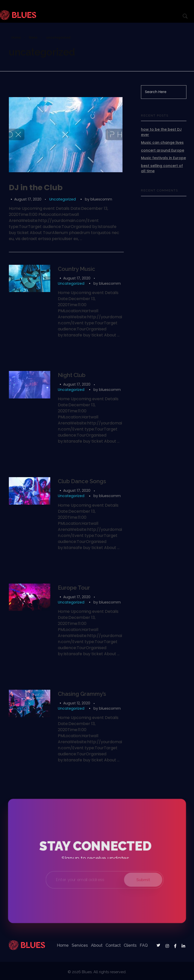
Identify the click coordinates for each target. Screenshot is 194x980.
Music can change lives (162, 142)
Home (16, 37)
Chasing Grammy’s (82, 694)
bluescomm (101, 199)
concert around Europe (163, 150)
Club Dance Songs (82, 481)
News (33, 37)
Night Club (72, 375)
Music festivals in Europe (163, 158)
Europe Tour (74, 588)
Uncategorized (63, 199)
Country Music (77, 269)
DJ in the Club (36, 188)
